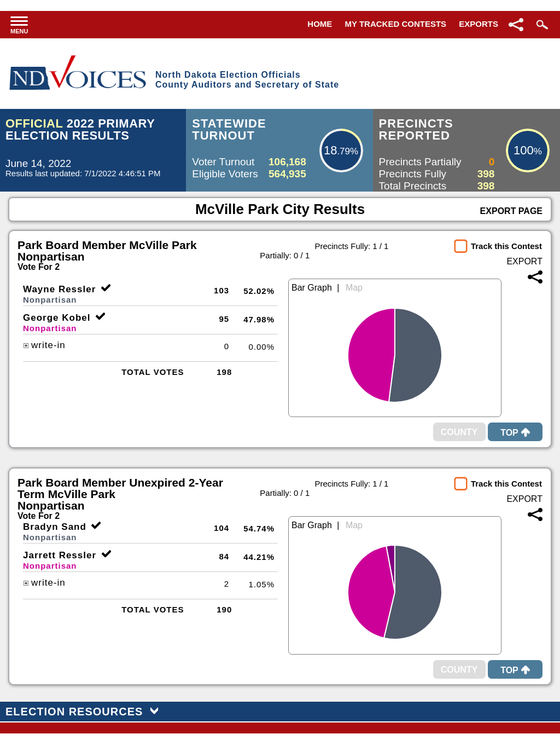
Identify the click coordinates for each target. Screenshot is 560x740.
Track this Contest (506, 246)
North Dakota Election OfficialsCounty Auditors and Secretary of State (247, 80)
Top (515, 433)
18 (330, 150)
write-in (44, 345)
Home (320, 24)
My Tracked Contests (396, 24)
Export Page (511, 211)
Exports (479, 24)
